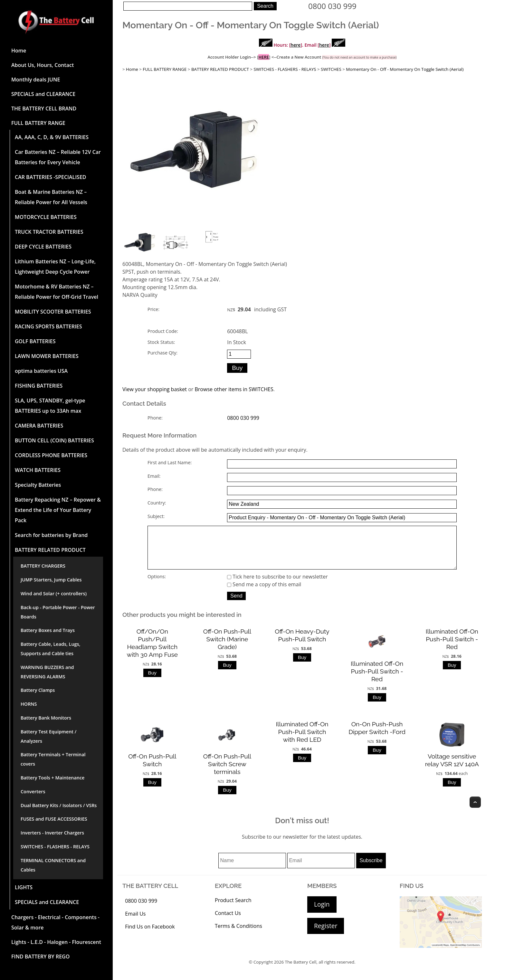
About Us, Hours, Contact (43, 65)
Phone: (155, 418)
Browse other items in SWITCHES (234, 389)
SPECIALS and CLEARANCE (43, 94)
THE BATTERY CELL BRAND (44, 108)
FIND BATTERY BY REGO (40, 956)
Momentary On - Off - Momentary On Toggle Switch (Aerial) (405, 69)
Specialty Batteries (38, 485)
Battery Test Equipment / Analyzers (48, 736)
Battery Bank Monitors (46, 718)
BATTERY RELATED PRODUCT (50, 550)
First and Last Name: (170, 462)
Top (475, 811)
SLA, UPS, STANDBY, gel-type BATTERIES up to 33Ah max (50, 406)
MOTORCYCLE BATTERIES (46, 217)
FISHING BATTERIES (39, 386)
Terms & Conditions (238, 935)
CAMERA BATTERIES (39, 426)
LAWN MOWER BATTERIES (47, 356)
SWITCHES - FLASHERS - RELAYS (55, 847)
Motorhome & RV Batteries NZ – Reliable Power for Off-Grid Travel (57, 292)
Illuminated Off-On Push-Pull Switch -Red (377, 680)
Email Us (135, 923)
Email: (154, 476)
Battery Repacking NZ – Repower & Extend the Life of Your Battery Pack (58, 510)
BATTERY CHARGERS (43, 566)
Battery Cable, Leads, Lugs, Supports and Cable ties (50, 649)
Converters (33, 792)
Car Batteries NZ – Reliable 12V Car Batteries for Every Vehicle (58, 157)
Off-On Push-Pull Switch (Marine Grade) (227, 648)
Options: (157, 585)
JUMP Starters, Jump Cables (51, 580)
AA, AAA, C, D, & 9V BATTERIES (52, 137)
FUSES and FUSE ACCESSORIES (54, 819)
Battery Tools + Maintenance (52, 778)
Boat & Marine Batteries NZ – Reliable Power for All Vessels (51, 197)
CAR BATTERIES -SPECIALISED (51, 177)
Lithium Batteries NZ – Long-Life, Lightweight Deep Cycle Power (55, 267)
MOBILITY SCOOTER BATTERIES (53, 312)
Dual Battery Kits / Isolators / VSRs (59, 805)
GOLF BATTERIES (35, 341)
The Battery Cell (301, 971)
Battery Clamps (38, 690)
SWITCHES (331, 69)
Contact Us (228, 922)
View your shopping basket (155, 389)
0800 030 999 (332, 6)
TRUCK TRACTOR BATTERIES (49, 232)
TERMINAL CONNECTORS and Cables (53, 865)
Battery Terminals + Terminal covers (53, 759)
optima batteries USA (41, 371)
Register (326, 935)
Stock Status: (161, 342)
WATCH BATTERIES (38, 470)
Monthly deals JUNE (36, 80)
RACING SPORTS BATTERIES (48, 326)
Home (19, 51)
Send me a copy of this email (264, 593)
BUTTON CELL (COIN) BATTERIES (54, 440)
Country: (157, 503)
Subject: (156, 516)
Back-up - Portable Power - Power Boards (58, 612)
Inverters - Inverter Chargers (52, 833)
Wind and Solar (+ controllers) (54, 594)
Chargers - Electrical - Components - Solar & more (55, 922)
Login (322, 913)
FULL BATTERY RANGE (38, 123)
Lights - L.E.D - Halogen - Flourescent (56, 942)
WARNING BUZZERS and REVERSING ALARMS (47, 672)
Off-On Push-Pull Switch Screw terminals (227, 773)
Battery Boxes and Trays (48, 630)
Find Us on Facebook (150, 936)
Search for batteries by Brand (51, 535)
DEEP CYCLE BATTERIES (43, 247)
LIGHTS (24, 887)
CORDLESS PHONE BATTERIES (51, 455)
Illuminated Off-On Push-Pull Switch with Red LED (302, 741)
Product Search (233, 909)
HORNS (29, 704)
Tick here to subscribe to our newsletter (277, 586)
